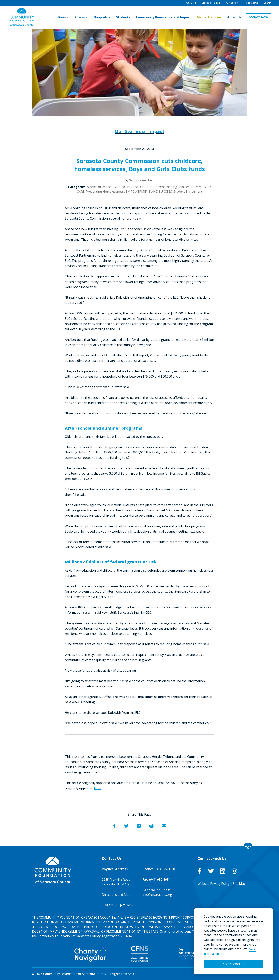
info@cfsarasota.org (157, 895)
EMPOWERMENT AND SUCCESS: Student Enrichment (164, 192)
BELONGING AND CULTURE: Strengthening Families (152, 187)
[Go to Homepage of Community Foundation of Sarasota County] (22, 17)
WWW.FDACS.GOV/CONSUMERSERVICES (192, 927)
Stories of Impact (99, 187)
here (97, 788)
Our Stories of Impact (139, 131)
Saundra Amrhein (142, 180)
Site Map (239, 884)
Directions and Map (116, 895)
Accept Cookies (234, 964)
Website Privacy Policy (214, 884)
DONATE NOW (258, 17)
